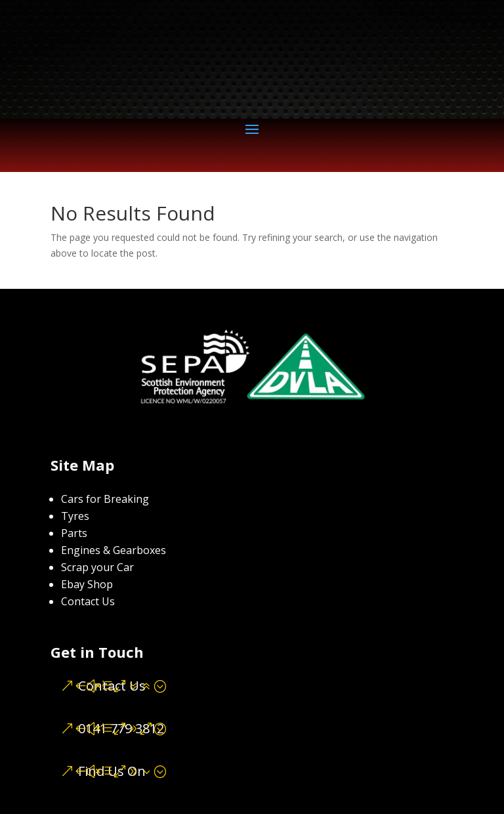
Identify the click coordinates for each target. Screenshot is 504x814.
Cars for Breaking (105, 499)
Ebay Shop (87, 584)
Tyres (75, 516)
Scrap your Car (97, 567)
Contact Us (88, 601)
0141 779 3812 (121, 728)
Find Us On (112, 771)
